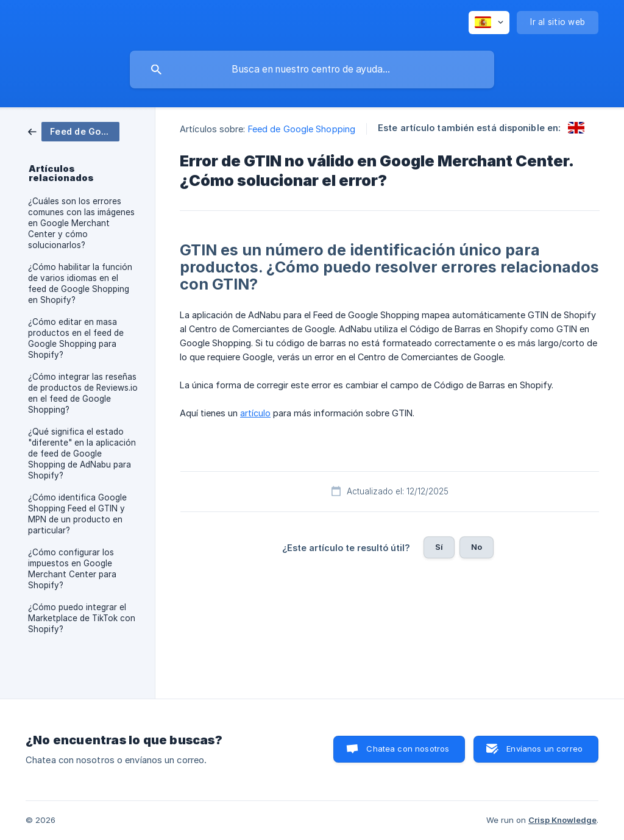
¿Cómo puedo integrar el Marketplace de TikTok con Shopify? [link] (82, 618)
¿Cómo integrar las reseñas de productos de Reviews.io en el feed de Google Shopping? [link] (83, 393)
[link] (74, 131)
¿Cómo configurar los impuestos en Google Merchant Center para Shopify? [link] (72, 569)
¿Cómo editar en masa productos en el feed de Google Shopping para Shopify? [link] (76, 338)
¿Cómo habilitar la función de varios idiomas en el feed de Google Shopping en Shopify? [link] (80, 283)
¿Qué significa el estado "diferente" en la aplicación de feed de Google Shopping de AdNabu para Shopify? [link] (82, 454)
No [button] (477, 547)
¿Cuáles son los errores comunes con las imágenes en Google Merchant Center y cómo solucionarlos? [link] (81, 223)
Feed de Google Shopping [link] (302, 129)
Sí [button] (439, 547)
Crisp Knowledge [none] (562, 820)
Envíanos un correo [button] (544, 749)
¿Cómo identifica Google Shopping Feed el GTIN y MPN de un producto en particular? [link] (77, 514)
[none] (489, 23)
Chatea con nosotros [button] (408, 749)
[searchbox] (312, 69)
